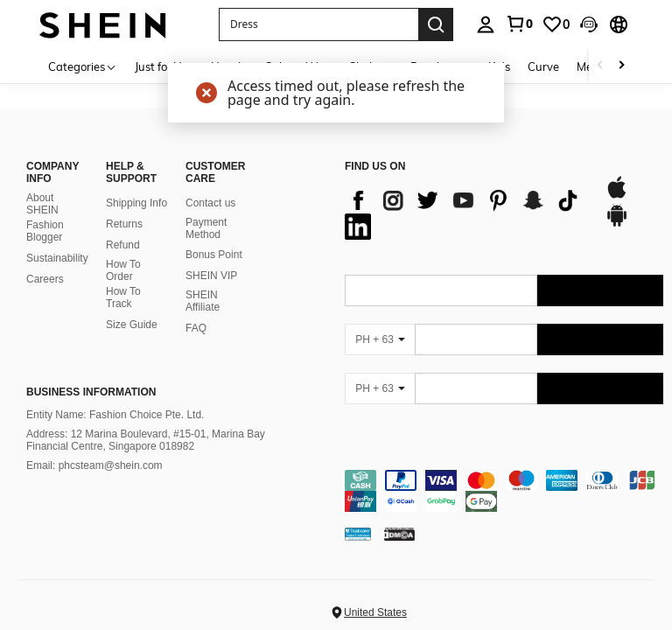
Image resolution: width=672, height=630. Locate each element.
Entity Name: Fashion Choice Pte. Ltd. (115, 415)
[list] (466, 213)
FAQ (196, 328)
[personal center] (486, 24)
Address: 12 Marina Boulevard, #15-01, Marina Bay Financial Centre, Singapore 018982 (146, 440)
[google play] (617, 224)
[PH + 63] (380, 339)
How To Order (123, 270)
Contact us (210, 203)
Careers (45, 279)
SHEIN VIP (211, 276)
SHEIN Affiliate (203, 301)
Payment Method (206, 228)
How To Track (123, 297)
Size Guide (132, 325)
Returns (124, 224)
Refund (123, 245)
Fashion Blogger (45, 231)
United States (375, 612)
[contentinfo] (504, 491)
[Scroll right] (621, 66)
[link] (519, 24)
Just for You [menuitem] (164, 66)
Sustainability (57, 258)
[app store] (617, 196)
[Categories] (83, 66)
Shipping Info (136, 203)
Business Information (91, 392)
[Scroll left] (600, 66)
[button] (589, 24)
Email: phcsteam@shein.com (94, 465)
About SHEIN (42, 204)
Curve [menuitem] (543, 66)
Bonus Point (214, 255)
